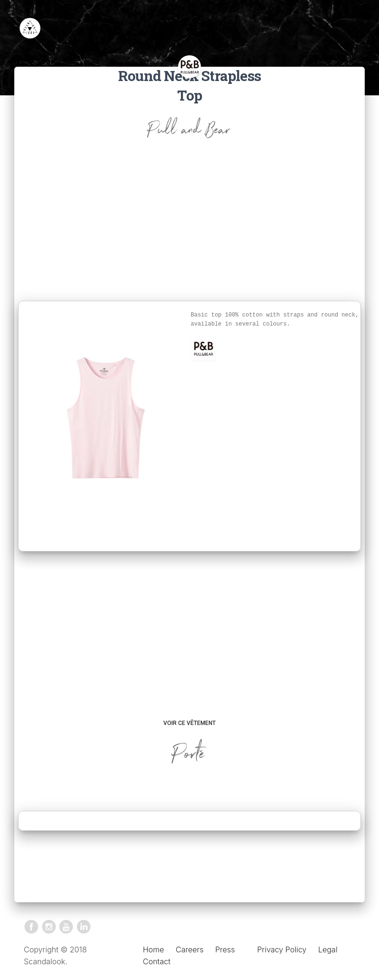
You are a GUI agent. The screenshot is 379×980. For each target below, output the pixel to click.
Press (225, 949)
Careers (189, 949)
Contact (157, 961)
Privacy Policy (282, 949)
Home (154, 949)
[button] (203, 348)
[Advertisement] (189, 229)
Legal (328, 949)
